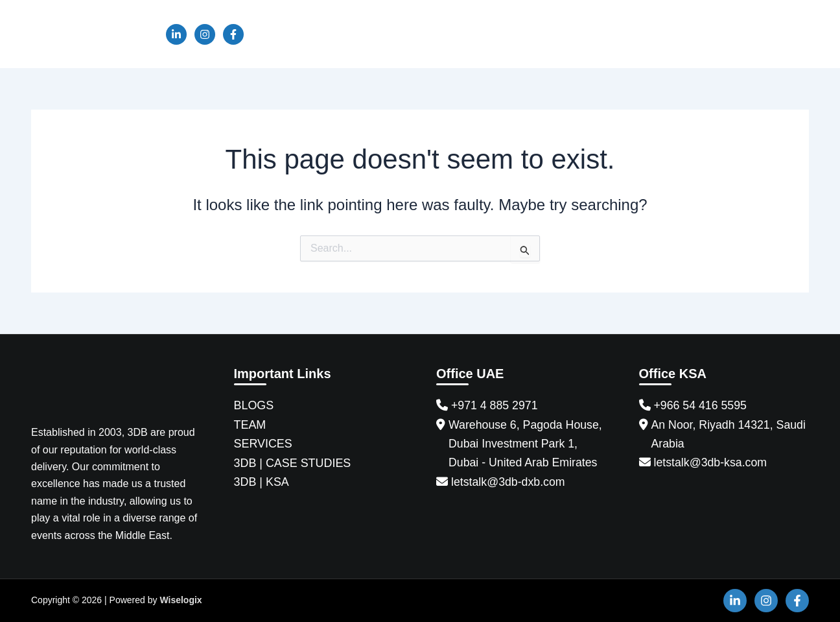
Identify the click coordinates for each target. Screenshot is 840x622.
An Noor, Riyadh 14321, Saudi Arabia (730, 435)
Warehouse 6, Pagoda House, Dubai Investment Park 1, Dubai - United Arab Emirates (527, 444)
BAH (665, 34)
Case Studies (510, 34)
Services (436, 34)
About (331, 34)
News (577, 34)
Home (281, 34)
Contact (779, 34)
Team (380, 34)
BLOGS (254, 405)
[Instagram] (205, 34)
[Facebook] (233, 34)
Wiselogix (181, 600)
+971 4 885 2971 (495, 405)
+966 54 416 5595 (701, 405)
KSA (622, 34)
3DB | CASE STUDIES (293, 463)
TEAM (250, 425)
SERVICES (263, 444)
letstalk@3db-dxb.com (509, 483)
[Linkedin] (176, 34)
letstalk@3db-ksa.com (711, 463)
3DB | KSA (262, 483)
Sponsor (718, 34)
